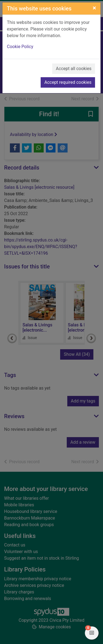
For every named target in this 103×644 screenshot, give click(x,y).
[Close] (94, 8)
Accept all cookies (74, 69)
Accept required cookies (68, 82)
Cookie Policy (20, 47)
